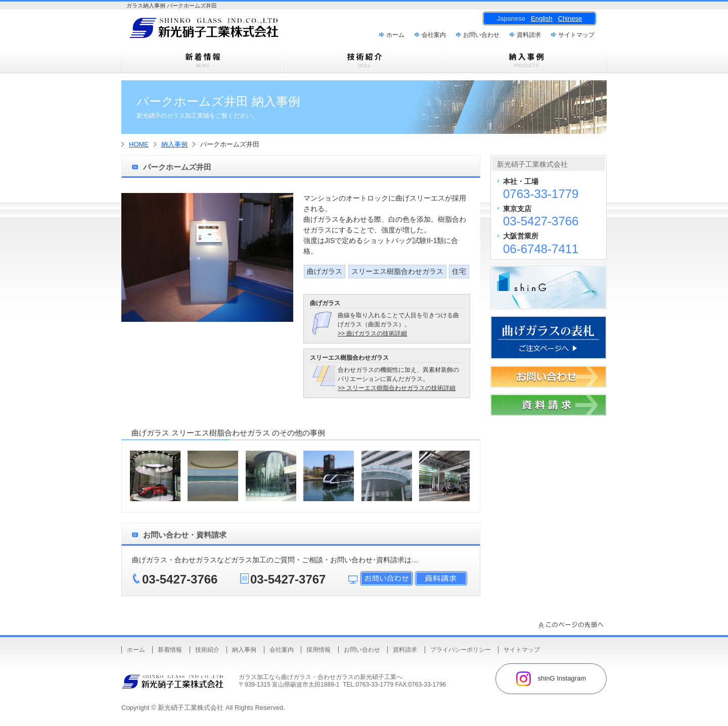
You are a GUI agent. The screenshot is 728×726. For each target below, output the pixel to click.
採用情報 (318, 650)
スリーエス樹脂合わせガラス (397, 271)
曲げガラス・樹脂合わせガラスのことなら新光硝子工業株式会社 (222, 31)
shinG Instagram (551, 679)
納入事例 (174, 144)
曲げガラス (325, 271)
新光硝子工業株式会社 (191, 708)
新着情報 (170, 650)
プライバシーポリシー (461, 650)
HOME (139, 144)
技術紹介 (207, 650)
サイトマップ (576, 35)
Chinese (570, 18)
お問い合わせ (481, 35)
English (542, 18)
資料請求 (529, 35)
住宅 (459, 271)
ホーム (395, 35)
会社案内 (434, 35)
